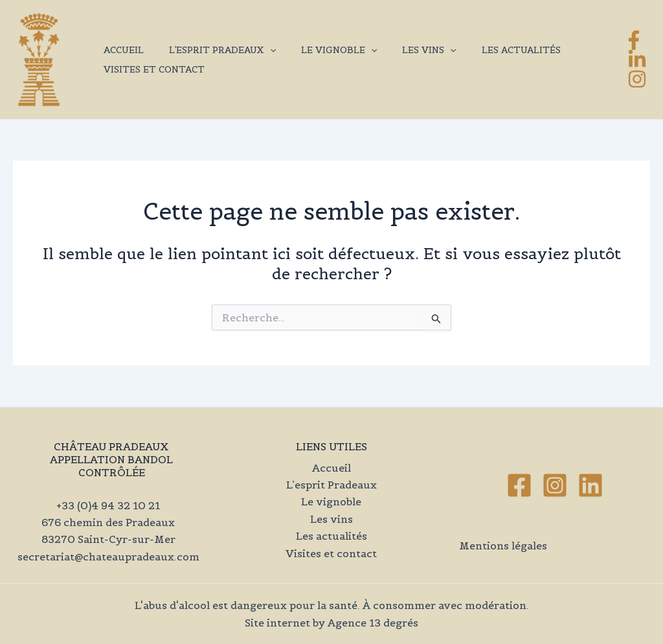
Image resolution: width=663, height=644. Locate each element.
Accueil (120, 50)
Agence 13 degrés (373, 623)
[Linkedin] (590, 485)
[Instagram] (637, 79)
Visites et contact (150, 69)
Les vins (404, 50)
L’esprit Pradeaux (211, 50)
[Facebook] (634, 40)
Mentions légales (503, 546)
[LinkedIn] (637, 60)
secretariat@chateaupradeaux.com (108, 557)
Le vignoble (321, 50)
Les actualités (489, 50)
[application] (259, 50)
